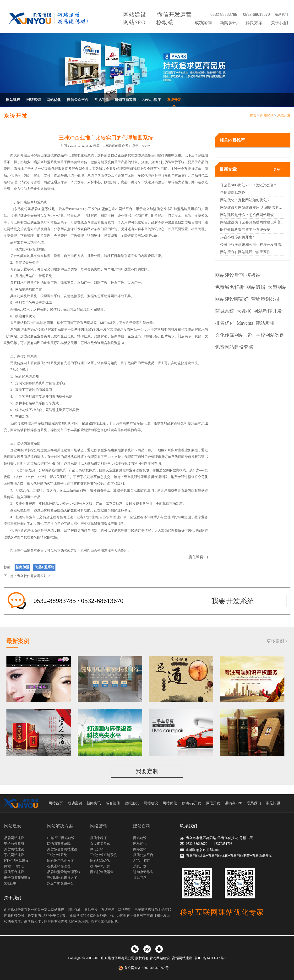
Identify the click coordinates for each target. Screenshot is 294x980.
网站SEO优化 (14, 866)
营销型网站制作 (233, 193)
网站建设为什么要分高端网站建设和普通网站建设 (253, 222)
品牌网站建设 (14, 838)
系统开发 (174, 100)
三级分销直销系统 (103, 855)
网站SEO (134, 22)
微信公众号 (196, 477)
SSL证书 (10, 883)
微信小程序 (98, 838)
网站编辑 (256, 287)
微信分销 (97, 849)
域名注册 (113, 803)
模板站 (253, 275)
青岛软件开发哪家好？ (34, 576)
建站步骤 (265, 323)
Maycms (245, 323)
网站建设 (135, 15)
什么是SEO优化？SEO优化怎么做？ (248, 185)
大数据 (244, 311)
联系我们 (281, 14)
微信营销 (47, 189)
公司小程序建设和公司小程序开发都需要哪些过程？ (253, 245)
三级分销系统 (57, 855)
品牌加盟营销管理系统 (64, 872)
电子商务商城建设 (17, 878)
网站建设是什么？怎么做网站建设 (247, 215)
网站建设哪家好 (232, 299)
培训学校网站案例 (265, 335)
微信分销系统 (101, 162)
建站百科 (142, 826)
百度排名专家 (100, 844)
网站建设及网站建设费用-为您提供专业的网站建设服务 (253, 207)
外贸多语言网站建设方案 (64, 849)
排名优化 (225, 323)
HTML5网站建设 (16, 861)
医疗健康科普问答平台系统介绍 (245, 230)
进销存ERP (233, 803)
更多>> (279, 169)
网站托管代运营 (102, 872)
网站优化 (54, 100)
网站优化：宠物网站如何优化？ (245, 200)
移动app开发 (191, 803)
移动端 (165, 22)
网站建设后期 (229, 275)
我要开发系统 (233, 601)
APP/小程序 (152, 100)
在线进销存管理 (59, 866)
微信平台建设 (14, 872)
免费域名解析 (229, 287)
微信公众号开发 (112, 175)
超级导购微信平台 (60, 883)
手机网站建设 (14, 855)
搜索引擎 (22, 316)
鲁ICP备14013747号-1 (210, 958)
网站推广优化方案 (60, 861)
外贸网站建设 (14, 849)
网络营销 (33, 100)
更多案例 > (277, 641)
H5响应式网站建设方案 (64, 838)
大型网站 (277, 287)
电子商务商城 (14, 844)
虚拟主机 (132, 803)
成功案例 (203, 23)
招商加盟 (44, 162)
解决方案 (254, 23)
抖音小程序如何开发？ (238, 237)
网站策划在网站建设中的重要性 (245, 252)
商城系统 (225, 311)
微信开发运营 (174, 15)
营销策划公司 (265, 299)
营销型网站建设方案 (62, 878)
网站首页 (56, 803)
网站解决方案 (60, 826)
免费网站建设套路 (234, 347)
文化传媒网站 (229, 335)
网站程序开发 (268, 311)
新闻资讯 (229, 23)
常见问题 (102, 100)
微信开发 (213, 803)
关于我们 (279, 23)
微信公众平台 (78, 100)
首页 (253, 115)
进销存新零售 (125, 100)
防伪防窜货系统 (173, 162)
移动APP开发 (100, 866)
